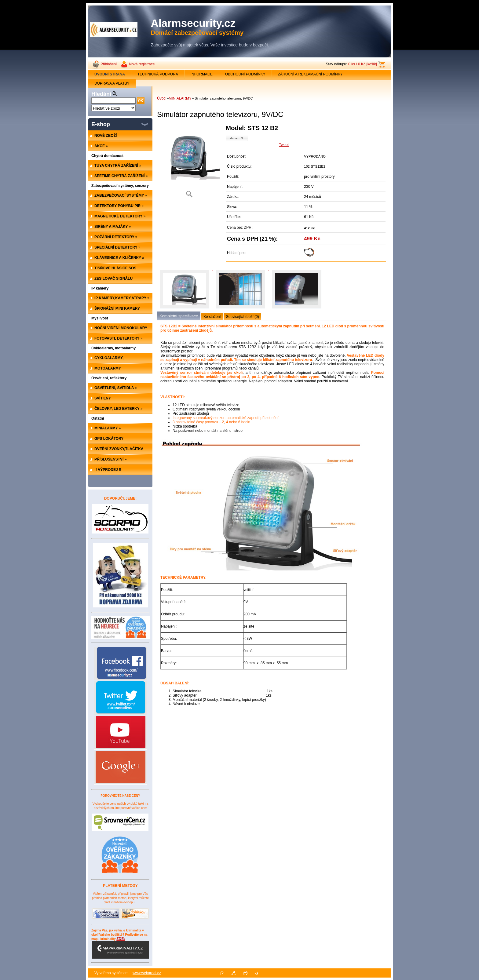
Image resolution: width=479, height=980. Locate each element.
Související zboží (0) (243, 317)
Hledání (101, 94)
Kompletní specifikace (179, 316)
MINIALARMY (180, 98)
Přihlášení (109, 64)
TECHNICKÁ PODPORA (158, 74)
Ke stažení (212, 317)
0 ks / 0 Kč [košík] (363, 64)
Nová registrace (142, 64)
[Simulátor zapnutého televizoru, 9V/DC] (189, 163)
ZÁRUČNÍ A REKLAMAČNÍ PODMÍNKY (310, 74)
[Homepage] (110, 74)
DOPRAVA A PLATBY (112, 83)
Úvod (161, 98)
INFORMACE (202, 74)
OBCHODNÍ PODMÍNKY (245, 74)
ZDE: (121, 948)
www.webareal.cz (147, 973)
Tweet (284, 145)
